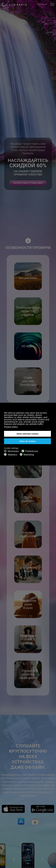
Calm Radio (14, 4)
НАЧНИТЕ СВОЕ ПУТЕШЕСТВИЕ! (28, 183)
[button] (14, 859)
